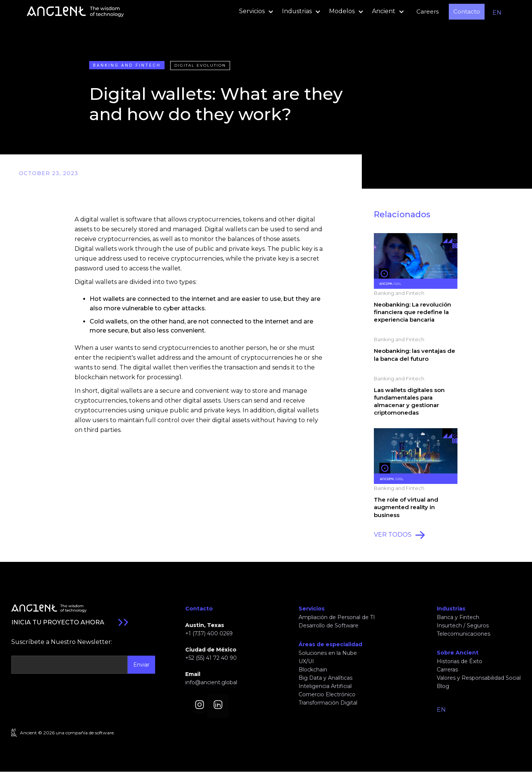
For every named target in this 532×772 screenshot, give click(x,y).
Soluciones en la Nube (328, 653)
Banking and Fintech (127, 65)
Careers (428, 11)
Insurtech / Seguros (463, 626)
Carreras (447, 670)
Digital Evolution (200, 65)
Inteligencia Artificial (325, 686)
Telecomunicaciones (463, 634)
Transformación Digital (328, 703)
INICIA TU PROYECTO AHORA (58, 622)
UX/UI (306, 661)
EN (497, 13)
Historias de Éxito (460, 661)
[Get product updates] (69, 665)
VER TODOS (393, 535)
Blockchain (313, 670)
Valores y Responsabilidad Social (479, 678)
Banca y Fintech (458, 617)
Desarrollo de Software (328, 626)
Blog (443, 686)
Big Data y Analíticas (325, 678)
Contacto (467, 11)
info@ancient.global (211, 682)
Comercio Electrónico (327, 694)
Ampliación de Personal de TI (337, 617)
